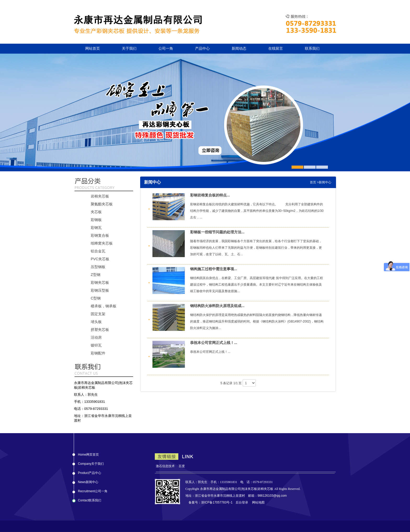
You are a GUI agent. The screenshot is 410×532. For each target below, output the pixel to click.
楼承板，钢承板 (104, 306)
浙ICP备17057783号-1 (217, 502)
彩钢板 (96, 220)
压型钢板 (98, 267)
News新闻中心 (88, 481)
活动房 (96, 337)
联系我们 (312, 49)
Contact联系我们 (90, 499)
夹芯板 (96, 212)
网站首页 (93, 49)
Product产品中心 (90, 472)
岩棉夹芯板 (100, 196)
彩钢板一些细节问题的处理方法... (217, 232)
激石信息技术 (165, 466)
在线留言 (276, 49)
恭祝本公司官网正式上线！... (214, 343)
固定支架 (98, 314)
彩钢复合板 (100, 235)
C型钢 (96, 298)
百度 (182, 466)
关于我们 (129, 49)
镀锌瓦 (96, 345)
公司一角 (166, 49)
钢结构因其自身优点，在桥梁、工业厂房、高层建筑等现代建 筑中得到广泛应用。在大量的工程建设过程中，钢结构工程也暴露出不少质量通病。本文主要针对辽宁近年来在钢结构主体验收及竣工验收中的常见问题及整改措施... (256, 285)
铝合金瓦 (98, 251)
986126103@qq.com (272, 496)
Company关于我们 (91, 463)
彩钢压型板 (100, 290)
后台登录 (242, 502)
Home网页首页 (88, 454)
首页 (313, 182)
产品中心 (202, 49)
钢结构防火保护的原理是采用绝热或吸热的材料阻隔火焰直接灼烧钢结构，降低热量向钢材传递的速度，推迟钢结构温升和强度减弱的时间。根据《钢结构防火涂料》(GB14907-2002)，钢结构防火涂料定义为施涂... (257, 321)
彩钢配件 (98, 353)
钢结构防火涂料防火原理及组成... (217, 306)
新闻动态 (239, 49)
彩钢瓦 (96, 228)
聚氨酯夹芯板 (102, 204)
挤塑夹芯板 (100, 330)
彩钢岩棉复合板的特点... (210, 195)
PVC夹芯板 (100, 259)
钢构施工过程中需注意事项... (214, 269)
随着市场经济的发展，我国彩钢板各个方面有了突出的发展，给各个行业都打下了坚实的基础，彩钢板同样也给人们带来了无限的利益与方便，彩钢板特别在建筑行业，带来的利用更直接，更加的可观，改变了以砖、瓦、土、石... (256, 248)
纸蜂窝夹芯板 (102, 243)
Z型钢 (96, 275)
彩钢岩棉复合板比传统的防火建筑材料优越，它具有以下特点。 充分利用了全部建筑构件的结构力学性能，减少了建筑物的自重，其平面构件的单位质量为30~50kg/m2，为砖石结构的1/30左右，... (257, 211)
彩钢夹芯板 (100, 282)
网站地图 (258, 502)
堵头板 (96, 322)
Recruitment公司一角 (93, 490)
